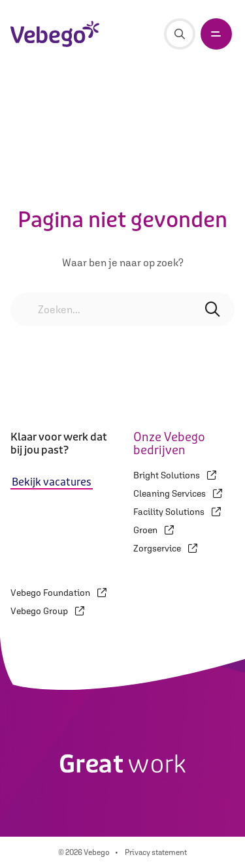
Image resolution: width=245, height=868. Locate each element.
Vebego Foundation (58, 593)
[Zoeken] (180, 34)
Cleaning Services (178, 493)
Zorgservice (165, 548)
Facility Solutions (177, 512)
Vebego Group (47, 611)
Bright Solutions (175, 475)
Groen (154, 530)
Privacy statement (156, 852)
